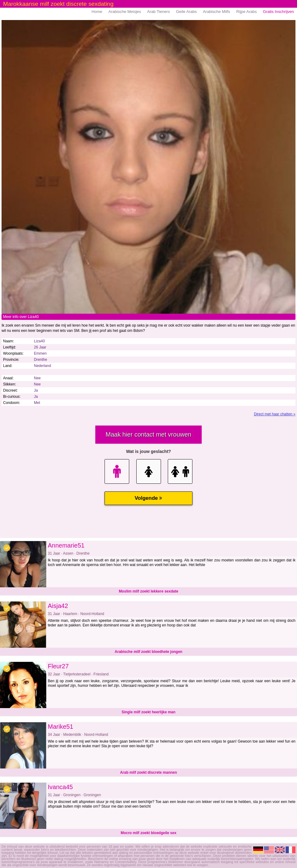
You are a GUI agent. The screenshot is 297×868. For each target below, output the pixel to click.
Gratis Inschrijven (278, 12)
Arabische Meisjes (125, 12)
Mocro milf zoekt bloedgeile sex (148, 833)
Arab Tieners (159, 12)
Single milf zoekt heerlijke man (148, 712)
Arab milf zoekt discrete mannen (148, 772)
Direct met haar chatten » (275, 414)
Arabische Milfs (217, 12)
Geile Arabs (186, 12)
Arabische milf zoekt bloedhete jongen (148, 652)
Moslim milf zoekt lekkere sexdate (148, 591)
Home (97, 12)
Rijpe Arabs (246, 12)
